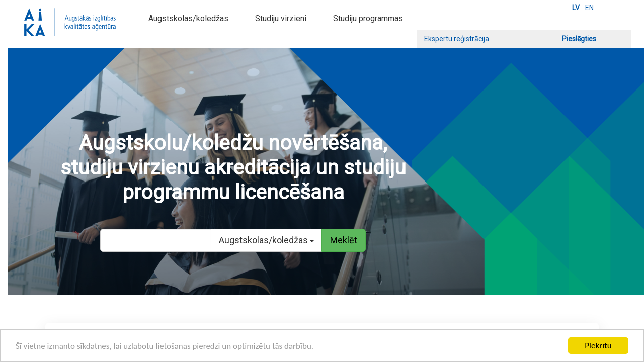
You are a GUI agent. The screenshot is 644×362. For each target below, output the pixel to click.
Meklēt (344, 240)
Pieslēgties (579, 39)
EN (589, 8)
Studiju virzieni (281, 18)
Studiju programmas (368, 18)
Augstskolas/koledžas (188, 18)
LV (576, 8)
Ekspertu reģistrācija (457, 39)
